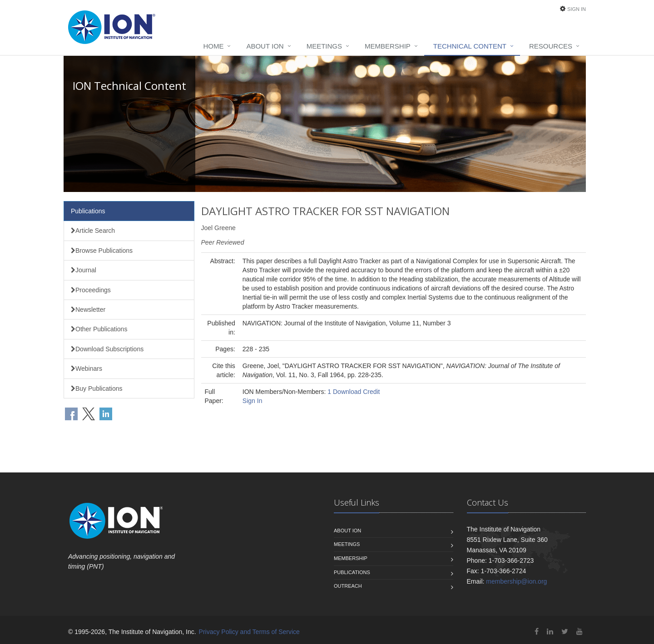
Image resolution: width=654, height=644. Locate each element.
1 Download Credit (354, 392)
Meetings (324, 46)
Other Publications (99, 329)
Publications (88, 211)
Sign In (577, 9)
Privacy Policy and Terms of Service (249, 632)
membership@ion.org (516, 581)
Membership (388, 46)
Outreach (348, 586)
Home (213, 46)
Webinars (87, 369)
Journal (84, 270)
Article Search (93, 231)
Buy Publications (97, 388)
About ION (265, 46)
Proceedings (91, 290)
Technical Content (470, 46)
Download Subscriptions (107, 349)
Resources (551, 46)
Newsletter (88, 310)
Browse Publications (102, 251)
